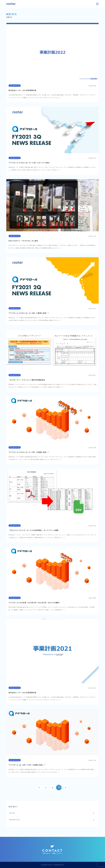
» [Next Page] (66, 787)
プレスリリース (14, 820)
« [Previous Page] (39, 787)
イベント (12, 813)
